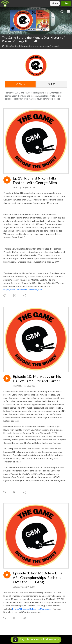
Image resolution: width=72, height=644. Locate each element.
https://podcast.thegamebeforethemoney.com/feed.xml (30, 46)
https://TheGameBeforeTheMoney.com (23, 290)
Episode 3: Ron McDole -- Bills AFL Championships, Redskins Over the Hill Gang (38, 578)
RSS (52, 84)
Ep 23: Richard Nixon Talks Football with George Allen (35, 180)
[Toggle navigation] (68, 11)
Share (20, 84)
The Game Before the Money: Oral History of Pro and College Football (33, 39)
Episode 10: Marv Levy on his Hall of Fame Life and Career (37, 379)
